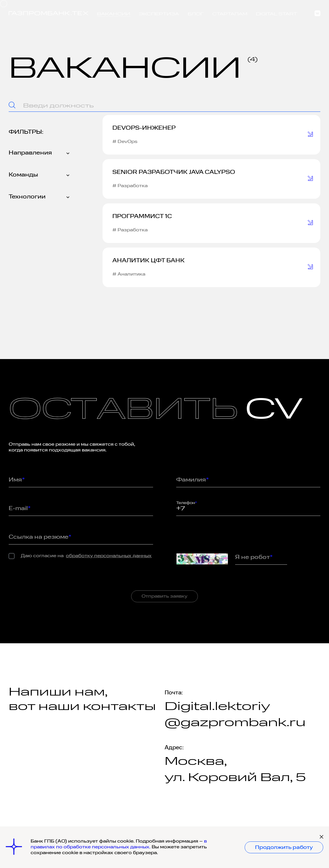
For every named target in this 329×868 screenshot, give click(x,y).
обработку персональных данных (109, 556)
